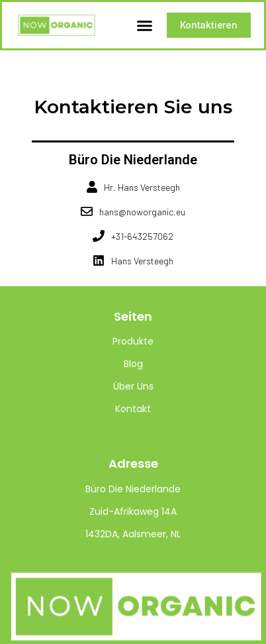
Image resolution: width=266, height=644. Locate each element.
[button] (145, 25)
